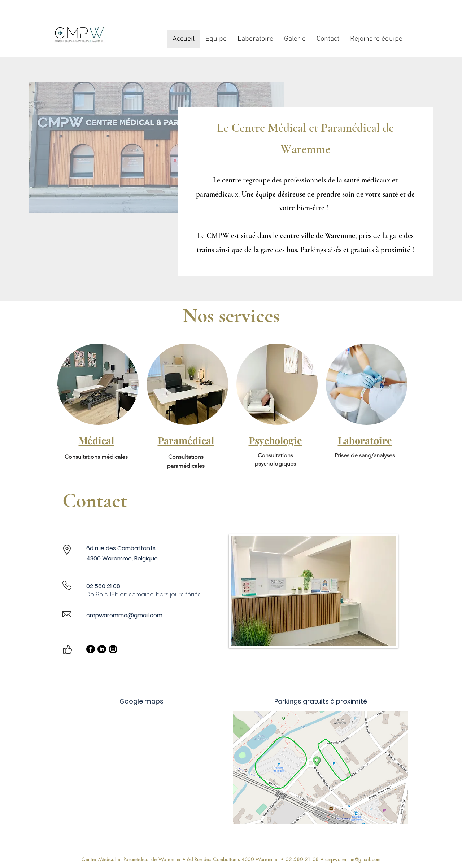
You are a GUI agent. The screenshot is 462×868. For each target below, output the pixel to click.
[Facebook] (91, 649)
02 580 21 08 (302, 859)
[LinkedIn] (102, 649)
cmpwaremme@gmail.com (124, 615)
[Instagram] (113, 649)
